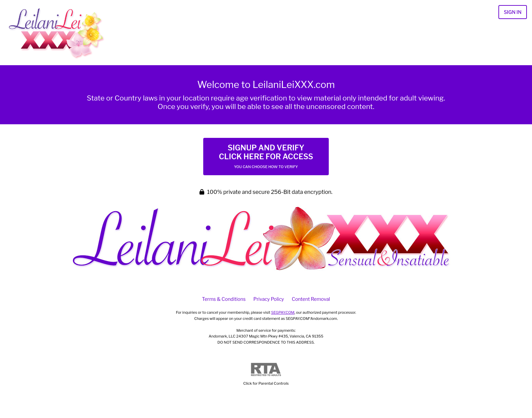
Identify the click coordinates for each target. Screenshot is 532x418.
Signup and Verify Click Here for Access (266, 156)
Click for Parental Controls (266, 374)
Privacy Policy (269, 299)
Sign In (513, 12)
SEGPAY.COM (283, 312)
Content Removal (311, 299)
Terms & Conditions (224, 299)
